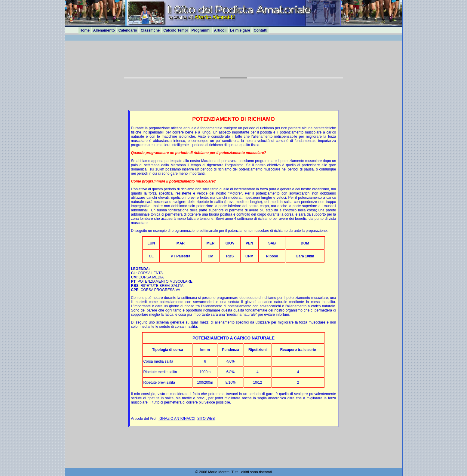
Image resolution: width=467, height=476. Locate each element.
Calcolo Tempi (175, 30)
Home (85, 30)
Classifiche (150, 30)
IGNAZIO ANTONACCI (177, 419)
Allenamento (104, 30)
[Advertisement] (234, 64)
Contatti (261, 30)
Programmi (201, 30)
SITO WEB (206, 419)
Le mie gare (240, 30)
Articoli (220, 30)
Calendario (128, 30)
